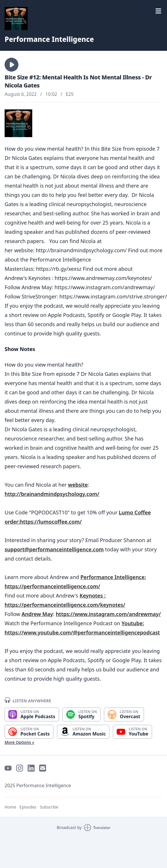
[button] (12, 65)
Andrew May (37, 614)
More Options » (19, 742)
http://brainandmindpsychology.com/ (52, 494)
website (78, 485)
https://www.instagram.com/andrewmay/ (108, 614)
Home (10, 807)
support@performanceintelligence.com (54, 549)
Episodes (28, 807)
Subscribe (49, 807)
